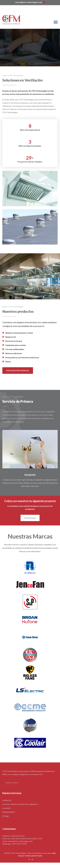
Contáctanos (30, 518)
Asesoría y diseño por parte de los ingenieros (20, 804)
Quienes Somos (12, 783)
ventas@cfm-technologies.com (30, 2)
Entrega (6, 816)
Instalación (30, 475)
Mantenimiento (9, 812)
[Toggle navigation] (56, 22)
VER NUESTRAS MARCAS (18, 371)
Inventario (6, 808)
